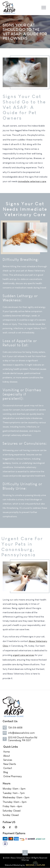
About (7, 756)
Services (8, 760)
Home (7, 752)
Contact (8, 768)
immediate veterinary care (32, 181)
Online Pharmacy (13, 776)
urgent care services (23, 655)
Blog (6, 772)
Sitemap (25, 860)
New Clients (10, 764)
